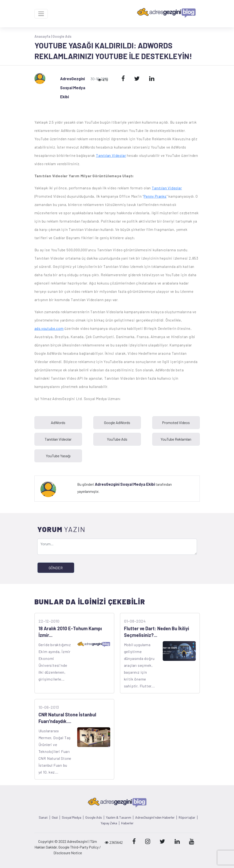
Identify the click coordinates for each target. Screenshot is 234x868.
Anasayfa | (43, 36)
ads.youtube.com (49, 328)
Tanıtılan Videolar (111, 155)
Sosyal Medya (72, 817)
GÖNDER (56, 568)
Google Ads (62, 36)
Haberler (127, 823)
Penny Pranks (155, 196)
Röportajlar (187, 817)
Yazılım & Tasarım (119, 817)
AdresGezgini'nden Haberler (155, 817)
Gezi (55, 817)
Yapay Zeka (109, 823)
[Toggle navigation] (41, 14)
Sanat (43, 817)
